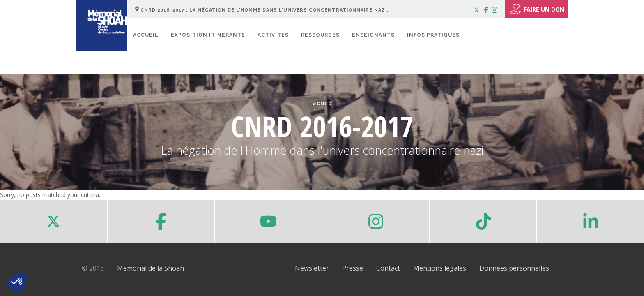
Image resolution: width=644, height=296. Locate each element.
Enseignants (373, 35)
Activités (273, 35)
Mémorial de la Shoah (151, 268)
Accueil (146, 35)
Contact (388, 268)
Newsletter (312, 268)
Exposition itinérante (208, 35)
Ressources (320, 35)
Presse (353, 268)
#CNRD (322, 104)
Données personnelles (514, 268)
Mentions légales (440, 268)
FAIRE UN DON (537, 9)
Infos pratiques (433, 35)
